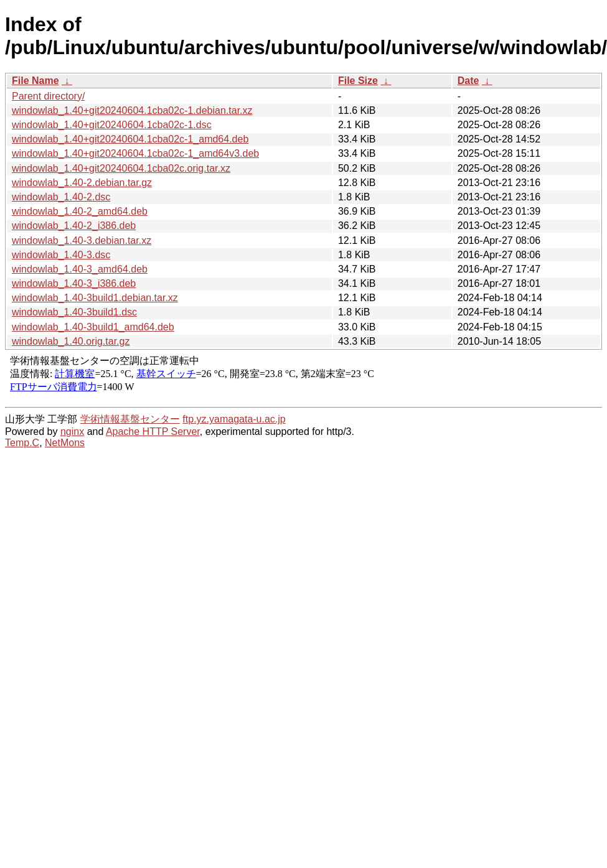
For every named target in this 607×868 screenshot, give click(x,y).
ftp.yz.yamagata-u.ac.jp (234, 419)
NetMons (65, 443)
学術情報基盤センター (130, 419)
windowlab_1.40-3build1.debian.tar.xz (95, 298)
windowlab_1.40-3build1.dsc (74, 312)
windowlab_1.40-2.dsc (61, 197)
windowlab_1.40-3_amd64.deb (80, 269)
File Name (35, 81)
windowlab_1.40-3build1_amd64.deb (93, 327)
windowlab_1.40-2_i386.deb (74, 226)
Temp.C (22, 443)
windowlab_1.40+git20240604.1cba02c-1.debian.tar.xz (132, 110)
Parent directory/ (48, 96)
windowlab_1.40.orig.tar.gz (71, 341)
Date (468, 81)
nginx (72, 432)
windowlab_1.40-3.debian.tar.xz (82, 240)
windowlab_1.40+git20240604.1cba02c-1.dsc (112, 125)
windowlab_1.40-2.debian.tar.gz (82, 183)
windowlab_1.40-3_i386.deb (74, 283)
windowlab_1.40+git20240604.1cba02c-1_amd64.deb (130, 139)
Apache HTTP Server (153, 432)
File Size (358, 81)
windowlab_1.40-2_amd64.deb (80, 211)
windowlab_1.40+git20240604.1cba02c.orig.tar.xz (121, 168)
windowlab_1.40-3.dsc (61, 255)
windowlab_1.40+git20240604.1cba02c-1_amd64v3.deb (135, 153)
